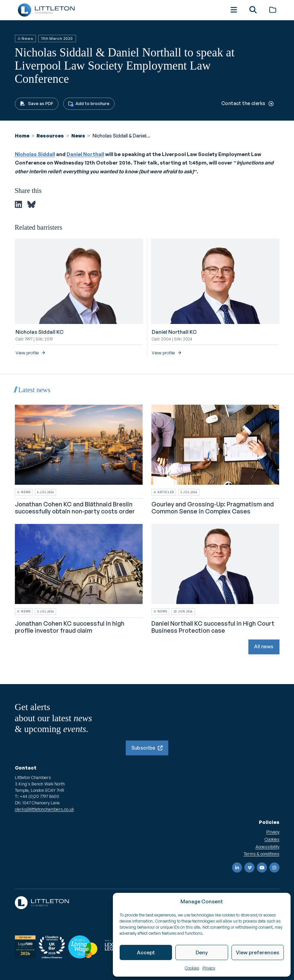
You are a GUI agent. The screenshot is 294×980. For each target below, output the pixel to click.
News (78, 136)
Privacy (209, 968)
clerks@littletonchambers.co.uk (44, 809)
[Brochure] (272, 10)
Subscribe (147, 748)
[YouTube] (262, 868)
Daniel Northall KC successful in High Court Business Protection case (213, 626)
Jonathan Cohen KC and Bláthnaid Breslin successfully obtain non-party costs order (75, 508)
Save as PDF (37, 104)
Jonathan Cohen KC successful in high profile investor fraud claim (70, 626)
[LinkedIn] (237, 868)
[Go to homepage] (47, 10)
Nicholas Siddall (35, 154)
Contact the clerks (248, 103)
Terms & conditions (262, 854)
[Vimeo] (249, 868)
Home (22, 136)
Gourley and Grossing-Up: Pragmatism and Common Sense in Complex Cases (213, 508)
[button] (233, 10)
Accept (146, 952)
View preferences (258, 952)
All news (264, 646)
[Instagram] (274, 868)
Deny (202, 952)
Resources (50, 136)
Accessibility (267, 847)
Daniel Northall (85, 154)
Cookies (192, 968)
